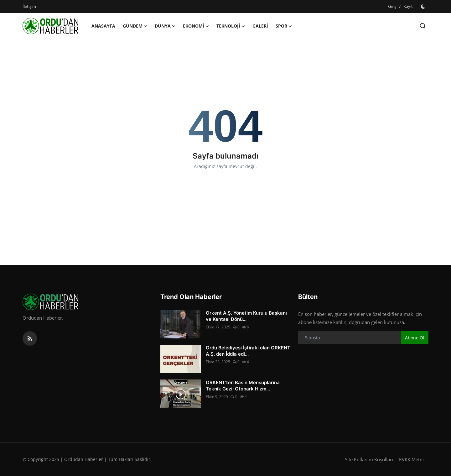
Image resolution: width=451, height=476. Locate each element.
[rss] (30, 338)
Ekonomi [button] (196, 26)
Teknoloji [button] (231, 26)
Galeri (260, 26)
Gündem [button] (135, 26)
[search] (423, 26)
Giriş (392, 6)
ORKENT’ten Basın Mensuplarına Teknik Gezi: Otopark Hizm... (243, 386)
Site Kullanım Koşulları (369, 459)
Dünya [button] (165, 26)
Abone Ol (415, 338)
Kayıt (408, 6)
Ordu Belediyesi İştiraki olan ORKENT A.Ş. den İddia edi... (248, 351)
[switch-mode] (424, 7)
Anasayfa (103, 26)
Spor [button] (284, 26)
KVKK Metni (411, 459)
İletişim (29, 6)
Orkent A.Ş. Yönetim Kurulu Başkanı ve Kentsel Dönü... (246, 316)
